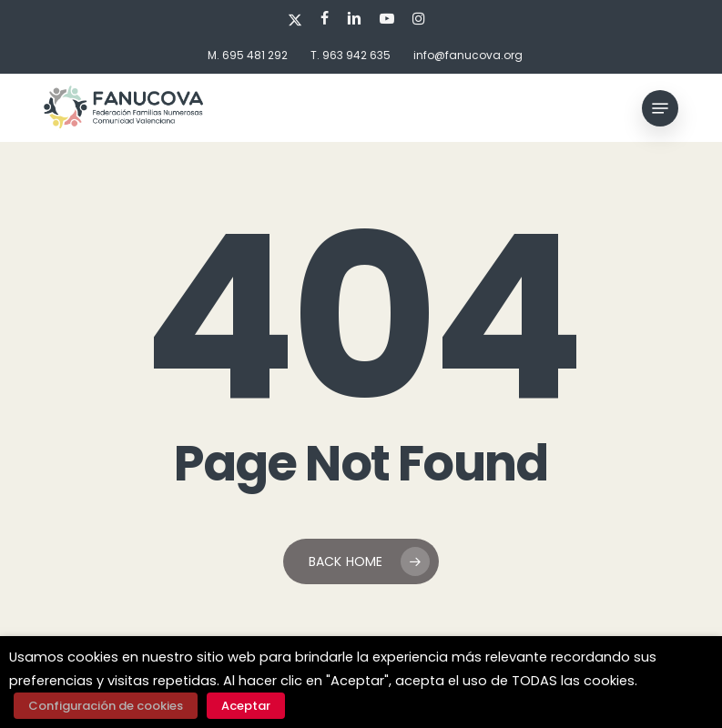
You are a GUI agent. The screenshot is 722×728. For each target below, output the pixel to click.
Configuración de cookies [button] (106, 706)
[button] (660, 108)
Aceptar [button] (246, 706)
